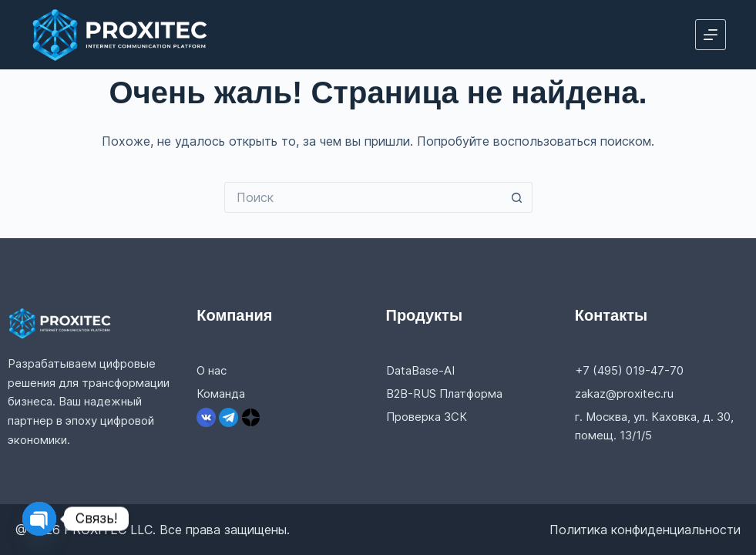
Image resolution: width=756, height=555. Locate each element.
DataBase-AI (420, 370)
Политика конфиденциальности (645, 530)
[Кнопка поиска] (517, 197)
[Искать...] (363, 197)
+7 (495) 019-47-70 (629, 370)
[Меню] (711, 35)
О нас (212, 370)
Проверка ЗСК (427, 417)
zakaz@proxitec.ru (624, 394)
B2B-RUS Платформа (444, 394)
